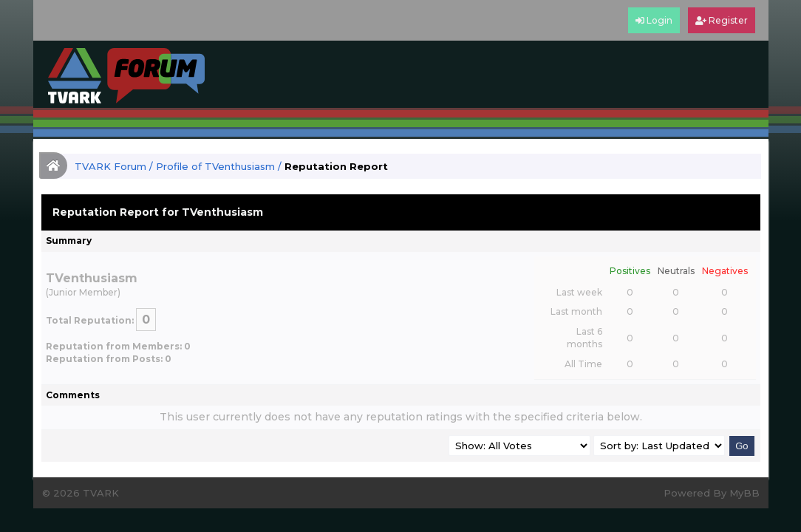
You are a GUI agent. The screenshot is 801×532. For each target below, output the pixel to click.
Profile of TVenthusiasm (215, 166)
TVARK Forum (110, 166)
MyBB (744, 493)
